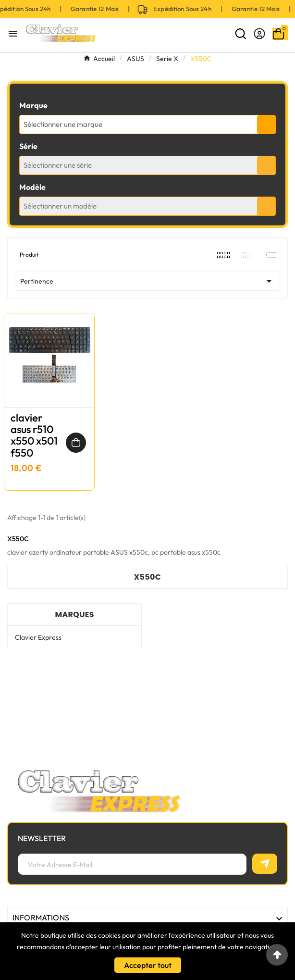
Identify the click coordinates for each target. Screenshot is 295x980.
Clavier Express (38, 637)
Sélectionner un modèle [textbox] (60, 206)
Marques (74, 614)
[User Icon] (259, 34)
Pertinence (147, 281)
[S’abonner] (265, 864)
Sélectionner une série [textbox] (58, 165)
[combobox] (147, 124)
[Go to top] (277, 955)
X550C (147, 577)
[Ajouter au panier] (76, 443)
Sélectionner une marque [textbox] (63, 124)
